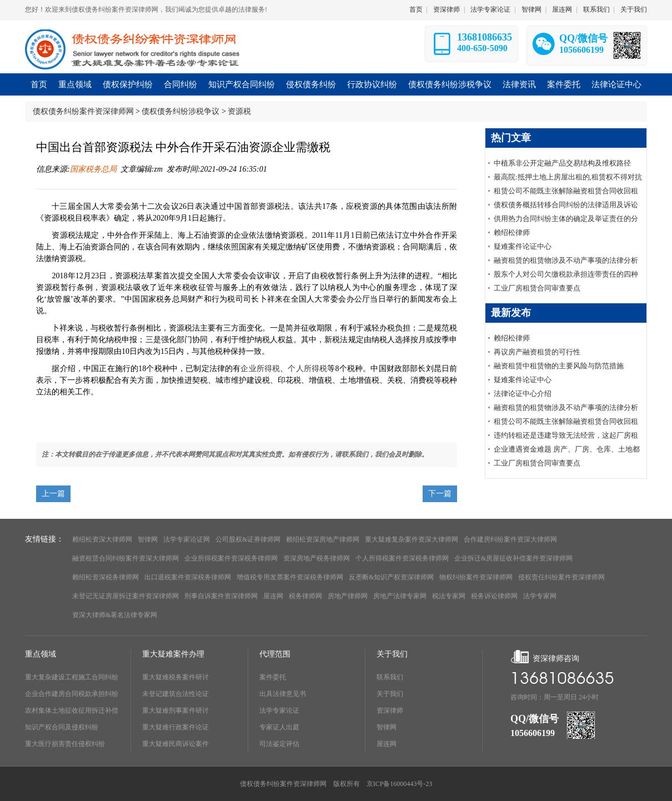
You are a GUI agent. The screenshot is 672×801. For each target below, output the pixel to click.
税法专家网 (449, 596)
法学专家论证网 (187, 539)
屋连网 (562, 9)
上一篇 (53, 494)
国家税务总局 (93, 169)
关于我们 (634, 9)
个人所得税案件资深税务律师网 (402, 558)
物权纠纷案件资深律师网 (476, 577)
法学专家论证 (490, 9)
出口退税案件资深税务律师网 (188, 577)
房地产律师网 (348, 596)
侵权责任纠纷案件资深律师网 (561, 577)
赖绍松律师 (512, 232)
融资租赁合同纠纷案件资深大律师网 (126, 558)
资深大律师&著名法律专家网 (115, 615)
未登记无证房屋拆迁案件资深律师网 (126, 596)
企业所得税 (260, 369)
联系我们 (596, 9)
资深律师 (447, 9)
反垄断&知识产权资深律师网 (391, 577)
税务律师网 (305, 596)
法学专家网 (540, 596)
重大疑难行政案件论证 (175, 727)
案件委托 (273, 677)
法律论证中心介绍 (523, 394)
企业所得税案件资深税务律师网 (231, 558)
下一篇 (440, 494)
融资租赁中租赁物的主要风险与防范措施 (559, 366)
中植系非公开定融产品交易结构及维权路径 (562, 163)
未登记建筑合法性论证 (175, 694)
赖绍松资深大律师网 (102, 539)
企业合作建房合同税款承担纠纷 (72, 694)
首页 (416, 9)
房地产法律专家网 (400, 596)
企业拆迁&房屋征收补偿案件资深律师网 (513, 558)
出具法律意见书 (283, 694)
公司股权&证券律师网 (248, 539)
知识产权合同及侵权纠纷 (62, 727)
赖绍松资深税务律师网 (106, 577)
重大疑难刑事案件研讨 (175, 710)
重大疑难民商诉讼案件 (175, 744)
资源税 (239, 111)
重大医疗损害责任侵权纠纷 (65, 744)
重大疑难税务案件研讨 (175, 677)
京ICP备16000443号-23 (400, 784)
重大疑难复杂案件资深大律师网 (412, 539)
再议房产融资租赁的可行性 (537, 352)
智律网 (531, 9)
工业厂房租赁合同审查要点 (537, 288)
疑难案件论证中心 (523, 246)
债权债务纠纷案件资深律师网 (83, 111)
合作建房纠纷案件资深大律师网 (510, 539)
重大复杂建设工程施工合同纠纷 (72, 677)
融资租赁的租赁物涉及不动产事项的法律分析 (566, 260)
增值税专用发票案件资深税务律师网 (290, 577)
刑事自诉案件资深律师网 (221, 596)
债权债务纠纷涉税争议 (180, 111)
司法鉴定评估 (279, 744)
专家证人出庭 (279, 727)
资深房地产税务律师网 (317, 558)
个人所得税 (307, 369)
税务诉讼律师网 (494, 596)
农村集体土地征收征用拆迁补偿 (72, 710)
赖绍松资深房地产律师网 (323, 539)
